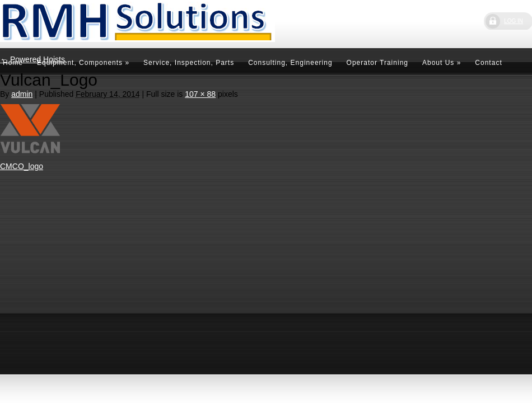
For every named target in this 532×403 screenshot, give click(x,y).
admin (22, 94)
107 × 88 (200, 94)
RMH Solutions (84, 23)
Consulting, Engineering (290, 63)
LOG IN (514, 21)
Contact (488, 63)
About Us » (442, 63)
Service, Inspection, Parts (189, 63)
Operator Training (377, 63)
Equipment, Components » (83, 63)
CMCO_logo (22, 166)
